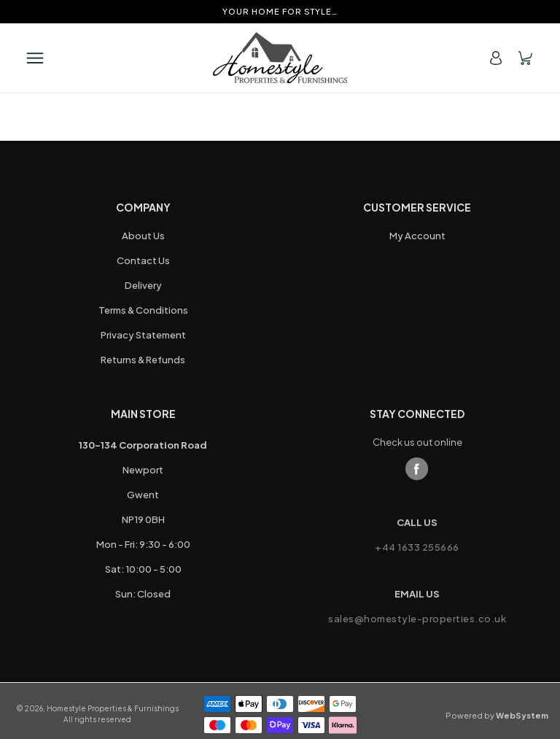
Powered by (497, 715)
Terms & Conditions (143, 310)
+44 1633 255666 (417, 547)
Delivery (143, 285)
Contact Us (143, 260)
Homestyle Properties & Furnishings (113, 708)
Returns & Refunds (143, 360)
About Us (143, 236)
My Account (417, 236)
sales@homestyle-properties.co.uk (417, 619)
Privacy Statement (143, 335)
